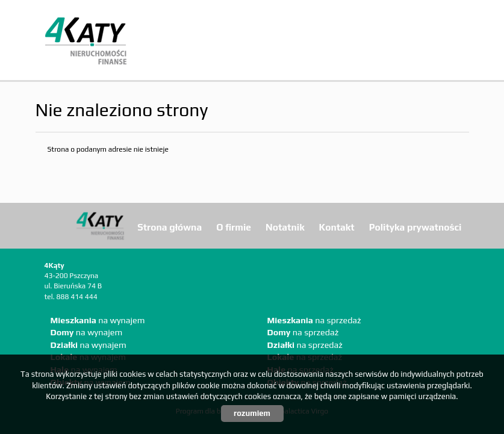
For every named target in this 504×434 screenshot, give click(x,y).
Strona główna (170, 227)
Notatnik (285, 227)
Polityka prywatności (415, 227)
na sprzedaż (314, 320)
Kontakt (337, 227)
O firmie (234, 227)
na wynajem (98, 320)
